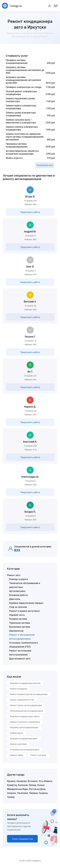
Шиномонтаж (16, 631)
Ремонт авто (14, 575)
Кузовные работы (19, 595)
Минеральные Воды (18, 789)
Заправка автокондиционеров (24, 727)
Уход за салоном (18, 607)
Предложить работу (30, 212)
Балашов (23, 785)
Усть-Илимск (45, 781)
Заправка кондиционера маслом (25, 683)
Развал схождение (18, 689)
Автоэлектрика (17, 591)
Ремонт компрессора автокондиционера (29, 694)
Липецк (32, 785)
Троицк (11, 797)
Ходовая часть (17, 615)
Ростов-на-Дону (37, 789)
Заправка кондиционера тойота (25, 716)
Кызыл (41, 785)
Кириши (33, 793)
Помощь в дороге (18, 579)
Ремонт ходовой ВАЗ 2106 (22, 700)
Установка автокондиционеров (25, 750)
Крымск (11, 781)
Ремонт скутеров (38, 755)
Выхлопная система (20, 627)
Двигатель (15, 599)
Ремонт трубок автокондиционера (26, 705)
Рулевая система (18, 619)
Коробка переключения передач (26, 603)
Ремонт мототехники (20, 651)
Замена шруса (16, 733)
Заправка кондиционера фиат (24, 739)
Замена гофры (17, 755)
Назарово (22, 781)
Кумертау (12, 785)
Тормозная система (20, 623)
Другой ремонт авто (20, 659)
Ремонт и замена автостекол (24, 611)
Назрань (12, 793)
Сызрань (43, 793)
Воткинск (33, 781)
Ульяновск (23, 793)
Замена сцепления (18, 744)
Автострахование (18, 655)
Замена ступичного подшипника (25, 722)
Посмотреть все (45, 165)
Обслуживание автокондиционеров (26, 711)
